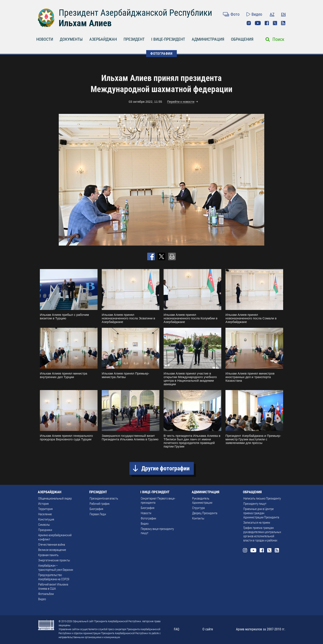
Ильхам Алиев (85, 23)
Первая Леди (98, 514)
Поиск (278, 39)
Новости (146, 513)
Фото (235, 14)
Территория (45, 509)
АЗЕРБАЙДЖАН (103, 39)
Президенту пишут (255, 504)
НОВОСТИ (45, 39)
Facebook (267, 23)
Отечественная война (52, 545)
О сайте (208, 629)
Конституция (46, 519)
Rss (283, 23)
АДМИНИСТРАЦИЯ (208, 39)
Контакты (198, 518)
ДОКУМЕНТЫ (71, 39)
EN (283, 14)
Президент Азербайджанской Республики (135, 13)
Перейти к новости (181, 102)
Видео (257, 14)
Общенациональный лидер (55, 498)
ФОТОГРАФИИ (161, 54)
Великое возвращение (52, 550)
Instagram (249, 23)
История (43, 504)
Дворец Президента (205, 513)
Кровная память (48, 555)
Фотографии (148, 518)
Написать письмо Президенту (262, 498)
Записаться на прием (257, 523)
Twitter (275, 23)
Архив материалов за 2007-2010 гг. (261, 629)
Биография (96, 509)
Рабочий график (100, 504)
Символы (44, 525)
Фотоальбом (46, 594)
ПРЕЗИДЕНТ (134, 39)
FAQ (177, 629)
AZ (272, 14)
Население (45, 514)
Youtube (258, 23)
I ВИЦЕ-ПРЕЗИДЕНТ (168, 39)
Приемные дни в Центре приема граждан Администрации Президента (261, 513)
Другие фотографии (165, 468)
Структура (198, 508)
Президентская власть (104, 498)
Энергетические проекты (54, 560)
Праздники (45, 530)
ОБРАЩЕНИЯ (242, 39)
